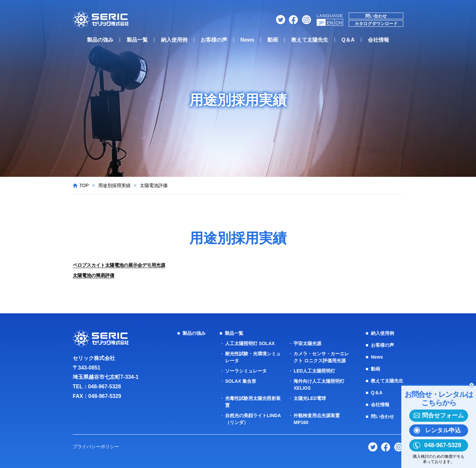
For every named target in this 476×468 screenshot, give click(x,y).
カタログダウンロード (376, 24)
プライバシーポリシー (96, 447)
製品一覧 (137, 40)
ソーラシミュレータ (246, 371)
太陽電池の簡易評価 (94, 275)
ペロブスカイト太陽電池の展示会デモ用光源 (119, 265)
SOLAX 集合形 (241, 381)
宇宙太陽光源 (307, 343)
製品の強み (100, 40)
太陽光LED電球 (310, 398)
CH (338, 23)
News (247, 40)
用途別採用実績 (114, 185)
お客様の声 (214, 40)
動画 (273, 40)
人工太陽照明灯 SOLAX (250, 343)
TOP (84, 185)
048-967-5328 (104, 387)
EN (330, 23)
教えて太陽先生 (310, 40)
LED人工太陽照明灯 (314, 371)
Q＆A (348, 40)
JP (321, 23)
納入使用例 (174, 40)
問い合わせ (376, 16)
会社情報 (378, 40)
